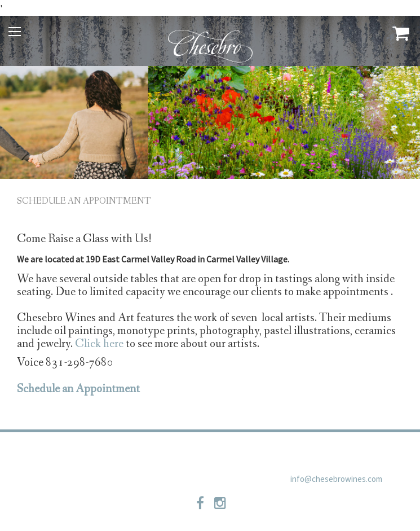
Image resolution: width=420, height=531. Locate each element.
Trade (82, 453)
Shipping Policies (258, 453)
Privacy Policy (135, 453)
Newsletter (328, 453)
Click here (99, 344)
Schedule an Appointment (84, 201)
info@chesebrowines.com (336, 479)
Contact (194, 453)
